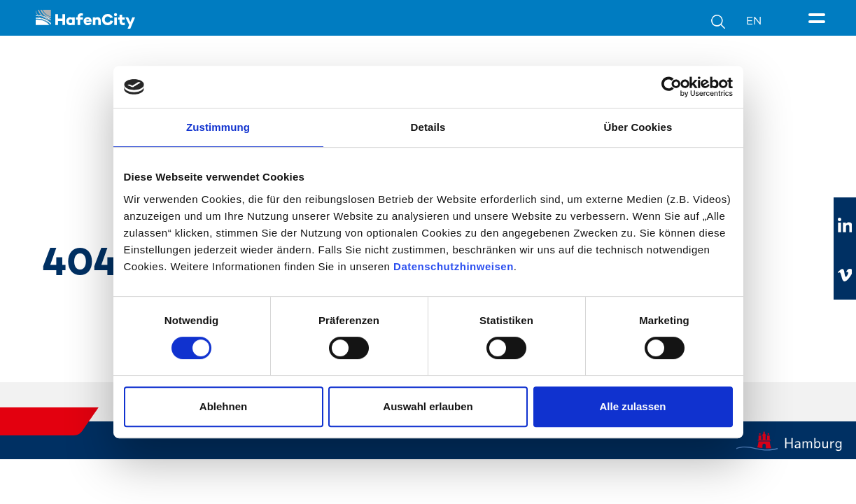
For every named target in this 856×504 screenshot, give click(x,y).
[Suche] (729, 21)
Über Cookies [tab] (638, 127)
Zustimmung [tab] (218, 127)
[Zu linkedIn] (845, 226)
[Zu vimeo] (845, 275)
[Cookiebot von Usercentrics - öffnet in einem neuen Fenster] (672, 87)
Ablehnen (223, 406)
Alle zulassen (632, 406)
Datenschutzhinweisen (454, 266)
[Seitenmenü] (819, 19)
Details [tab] (428, 127)
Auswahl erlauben (428, 406)
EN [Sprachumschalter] (754, 21)
